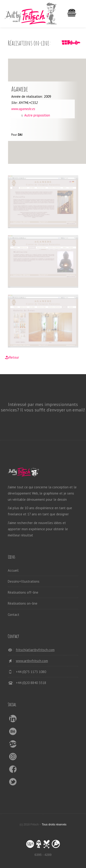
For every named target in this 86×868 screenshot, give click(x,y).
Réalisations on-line (23, 603)
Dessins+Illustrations (24, 581)
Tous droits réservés (54, 825)
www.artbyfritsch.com (32, 661)
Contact (14, 615)
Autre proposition (37, 115)
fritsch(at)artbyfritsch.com (35, 650)
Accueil (13, 570)
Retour (14, 357)
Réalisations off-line (23, 592)
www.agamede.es (23, 109)
